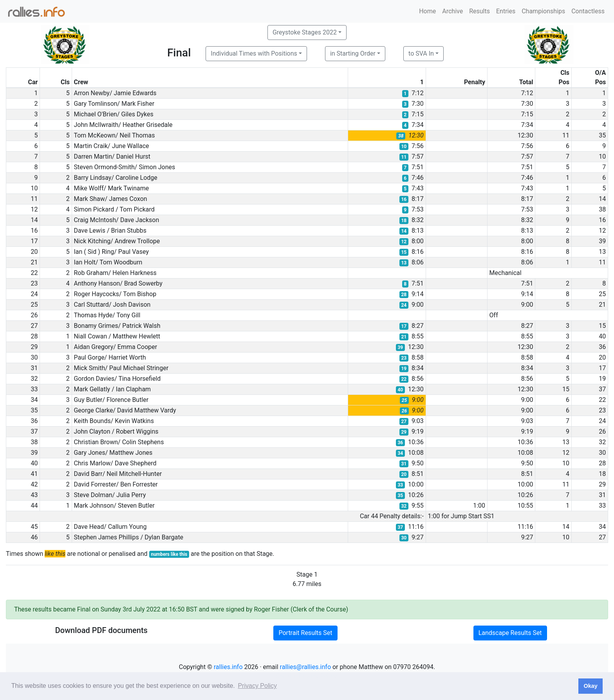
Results (479, 11)
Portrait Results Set (305, 633)
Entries (506, 11)
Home (427, 11)
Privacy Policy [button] (257, 686)
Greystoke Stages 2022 (305, 32)
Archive (452, 11)
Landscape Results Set (510, 633)
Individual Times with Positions (254, 53)
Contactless (588, 11)
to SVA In (421, 53)
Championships (543, 11)
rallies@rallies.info (305, 667)
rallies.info (228, 667)
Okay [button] (590, 686)
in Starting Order (353, 53)
